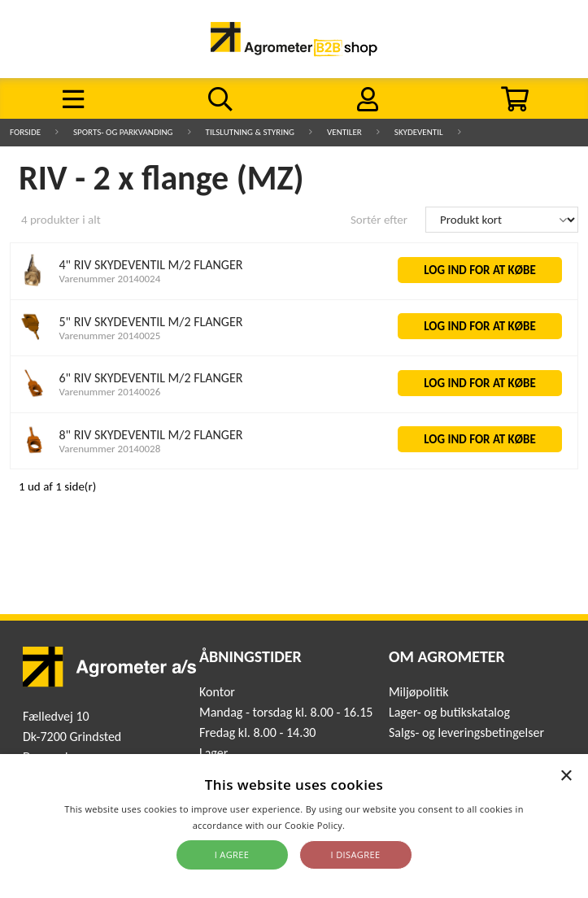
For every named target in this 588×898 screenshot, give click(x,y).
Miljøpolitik (419, 692)
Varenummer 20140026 (110, 392)
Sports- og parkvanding (123, 132)
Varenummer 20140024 (110, 279)
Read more (371, 825)
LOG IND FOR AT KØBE (480, 270)
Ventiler (344, 132)
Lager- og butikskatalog (449, 712)
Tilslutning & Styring (250, 132)
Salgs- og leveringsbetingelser (466, 732)
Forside (25, 132)
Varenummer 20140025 (110, 336)
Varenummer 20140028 (110, 449)
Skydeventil (419, 132)
